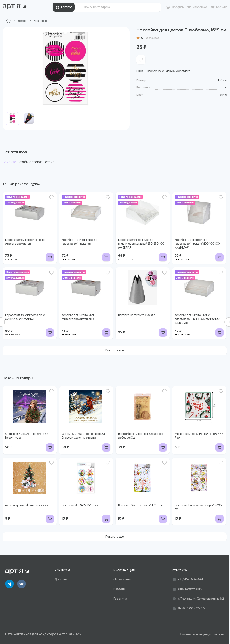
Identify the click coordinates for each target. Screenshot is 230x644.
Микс (223, 95)
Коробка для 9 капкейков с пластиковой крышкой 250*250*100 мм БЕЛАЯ (141, 244)
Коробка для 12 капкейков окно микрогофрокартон (25, 242)
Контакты (180, 571)
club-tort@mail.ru (187, 589)
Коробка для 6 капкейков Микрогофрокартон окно (78, 317)
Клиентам (62, 571)
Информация (124, 571)
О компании (122, 579)
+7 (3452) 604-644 (188, 580)
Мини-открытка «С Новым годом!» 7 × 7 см (199, 436)
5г (225, 88)
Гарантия (120, 599)
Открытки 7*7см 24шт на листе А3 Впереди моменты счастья (83, 436)
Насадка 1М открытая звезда (137, 315)
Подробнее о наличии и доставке (169, 71)
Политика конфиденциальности (201, 634)
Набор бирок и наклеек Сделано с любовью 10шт (140, 436)
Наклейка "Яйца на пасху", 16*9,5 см (141, 505)
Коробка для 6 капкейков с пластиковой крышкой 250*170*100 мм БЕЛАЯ (197, 319)
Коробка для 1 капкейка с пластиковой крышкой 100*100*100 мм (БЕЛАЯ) (197, 244)
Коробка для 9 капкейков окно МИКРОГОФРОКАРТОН (25, 317)
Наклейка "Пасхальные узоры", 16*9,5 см (198, 507)
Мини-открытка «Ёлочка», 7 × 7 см (27, 505)
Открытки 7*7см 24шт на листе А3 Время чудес (27, 436)
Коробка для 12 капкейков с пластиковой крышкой (79, 242)
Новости (119, 589)
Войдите (9, 162)
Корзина (222, 7)
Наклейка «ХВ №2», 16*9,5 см (80, 505)
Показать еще (115, 351)
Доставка (62, 579)
